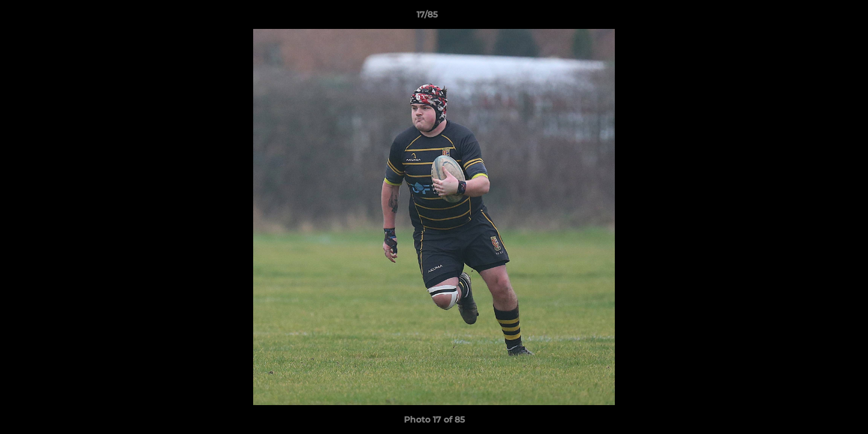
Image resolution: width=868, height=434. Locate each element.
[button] (817, 17)
